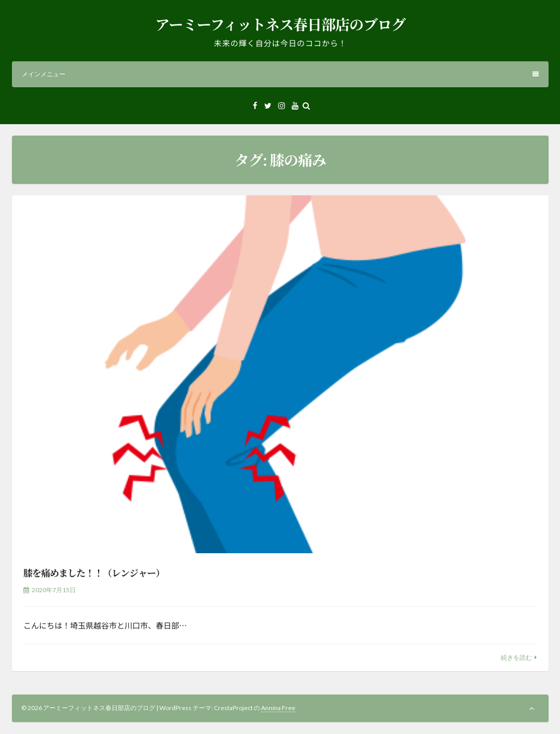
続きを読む (516, 657)
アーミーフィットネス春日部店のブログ (280, 24)
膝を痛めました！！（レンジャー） (94, 572)
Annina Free (278, 708)
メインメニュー (280, 74)
